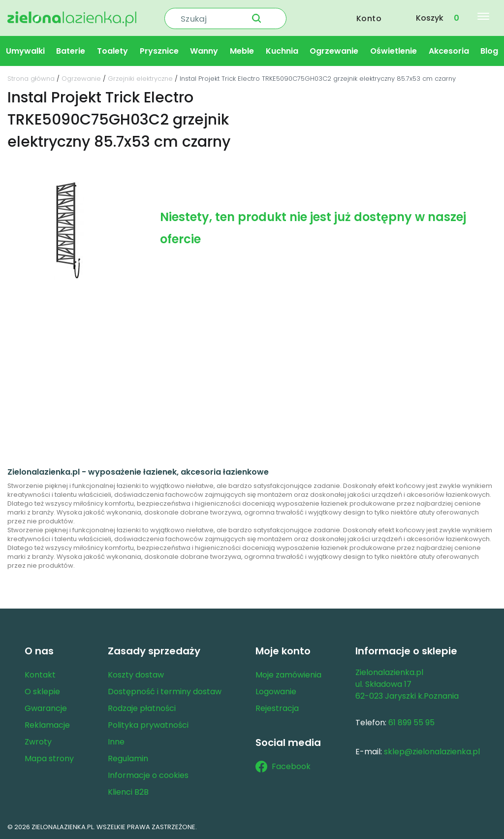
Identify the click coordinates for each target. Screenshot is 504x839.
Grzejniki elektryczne (140, 79)
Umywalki (25, 51)
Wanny (204, 51)
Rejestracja (277, 708)
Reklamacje (47, 725)
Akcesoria (449, 51)
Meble (242, 51)
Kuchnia (282, 51)
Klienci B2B (128, 792)
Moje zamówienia (288, 675)
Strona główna (31, 79)
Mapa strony (49, 758)
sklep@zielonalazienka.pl (432, 752)
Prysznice (159, 51)
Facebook (283, 767)
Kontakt (40, 675)
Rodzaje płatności (142, 708)
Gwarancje (46, 708)
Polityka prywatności (148, 725)
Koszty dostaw (136, 675)
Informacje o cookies (148, 775)
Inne (116, 742)
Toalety (112, 51)
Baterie (71, 51)
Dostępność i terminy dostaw (165, 692)
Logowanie (276, 692)
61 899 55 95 (411, 723)
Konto (369, 18)
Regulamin (128, 758)
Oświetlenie (394, 51)
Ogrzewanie (334, 51)
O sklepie (42, 692)
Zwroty (38, 742)
